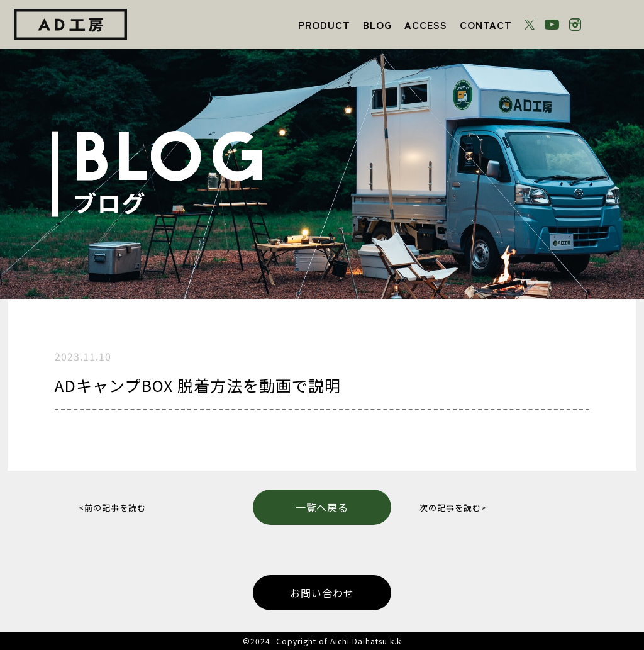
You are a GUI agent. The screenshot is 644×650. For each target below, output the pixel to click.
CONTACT (486, 25)
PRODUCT (324, 25)
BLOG (377, 25)
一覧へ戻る (322, 507)
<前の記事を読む (112, 507)
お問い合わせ (322, 593)
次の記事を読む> (453, 507)
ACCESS (426, 25)
